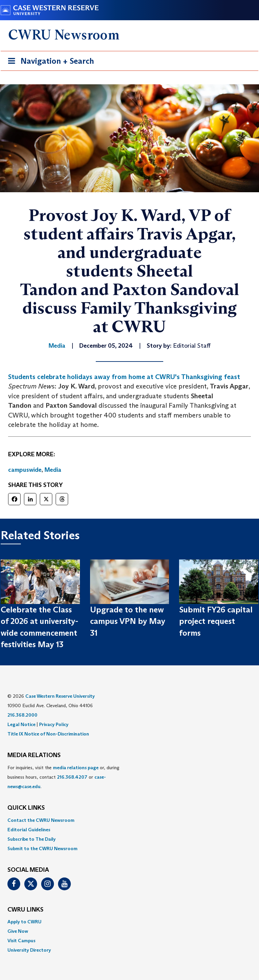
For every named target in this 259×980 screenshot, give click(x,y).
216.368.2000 (22, 715)
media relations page (76, 768)
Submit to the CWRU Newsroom (42, 848)
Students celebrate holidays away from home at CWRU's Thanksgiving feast (124, 377)
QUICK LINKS (26, 808)
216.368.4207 (72, 777)
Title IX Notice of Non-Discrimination (48, 734)
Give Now (18, 931)
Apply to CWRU (24, 922)
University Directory (29, 950)
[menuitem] (129, 820)
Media (53, 470)
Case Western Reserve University (60, 696)
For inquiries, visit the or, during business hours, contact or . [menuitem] (63, 777)
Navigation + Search (49, 62)
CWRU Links (25, 910)
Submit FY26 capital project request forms (216, 621)
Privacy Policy (54, 724)
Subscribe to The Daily (32, 839)
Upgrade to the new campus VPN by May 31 (128, 621)
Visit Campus (21, 941)
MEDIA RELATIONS (34, 755)
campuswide (25, 470)
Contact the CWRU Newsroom (41, 820)
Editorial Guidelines (29, 830)
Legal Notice (21, 724)
